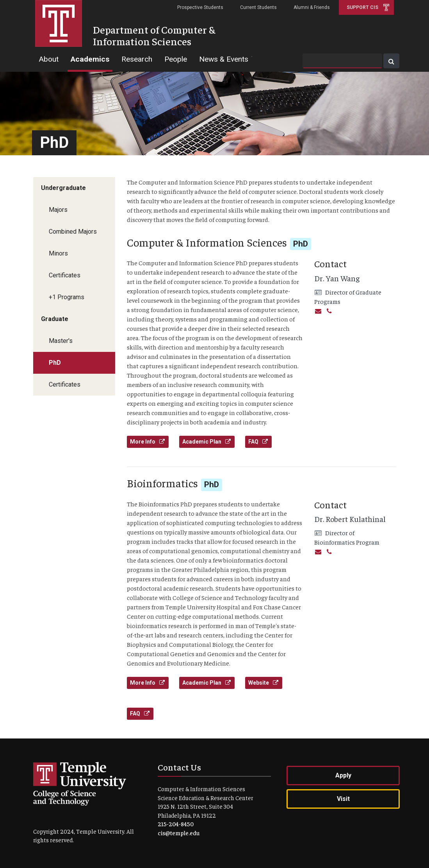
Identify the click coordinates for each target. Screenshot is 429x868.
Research (137, 59)
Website (264, 683)
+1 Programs (67, 297)
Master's (61, 341)
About (49, 59)
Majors (58, 210)
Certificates (65, 275)
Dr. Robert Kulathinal (350, 519)
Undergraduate (63, 188)
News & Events (224, 59)
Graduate (55, 319)
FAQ (258, 442)
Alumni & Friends (312, 7)
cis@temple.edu (179, 833)
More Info (148, 442)
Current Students (258, 7)
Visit (343, 799)
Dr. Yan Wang (337, 278)
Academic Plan (207, 442)
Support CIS (362, 7)
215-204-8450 (176, 824)
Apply (343, 775)
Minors (58, 253)
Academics (90, 59)
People (176, 59)
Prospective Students (200, 7)
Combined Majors (73, 232)
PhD (55, 363)
